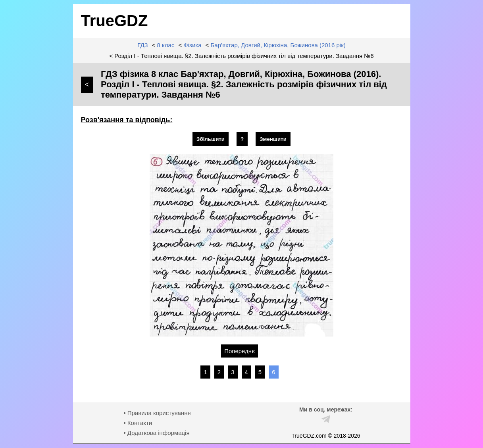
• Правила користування (157, 413)
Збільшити (211, 139)
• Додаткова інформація (156, 433)
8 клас (166, 45)
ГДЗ (142, 45)
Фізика (192, 45)
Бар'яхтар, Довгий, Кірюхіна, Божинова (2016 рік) (278, 45)
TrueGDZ (114, 21)
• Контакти (138, 423)
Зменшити (273, 139)
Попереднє (240, 351)
